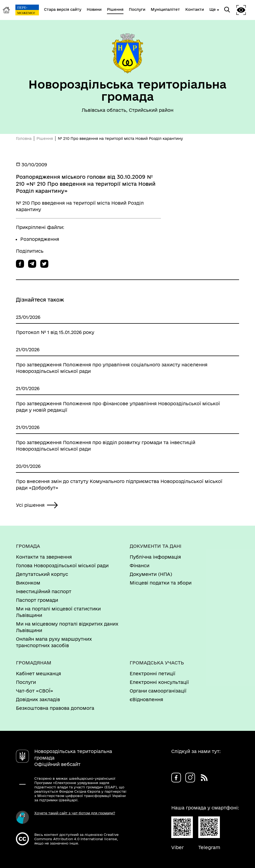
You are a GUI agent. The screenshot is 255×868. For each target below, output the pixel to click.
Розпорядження (40, 239)
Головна (24, 139)
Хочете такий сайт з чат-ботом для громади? (75, 813)
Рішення (45, 139)
